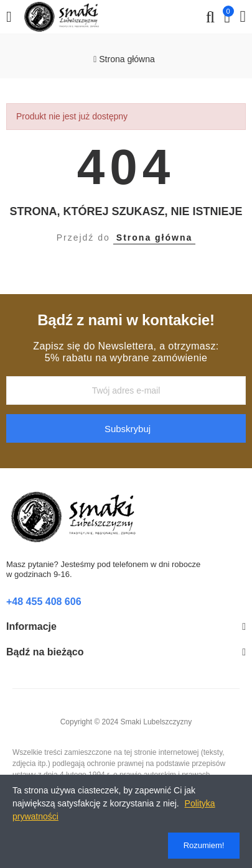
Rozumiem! (204, 845)
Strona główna (154, 238)
